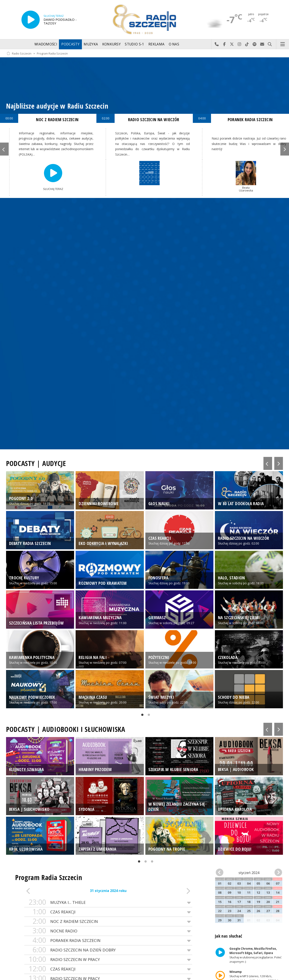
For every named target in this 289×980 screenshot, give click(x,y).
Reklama (156, 44)
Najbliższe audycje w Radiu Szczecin (57, 106)
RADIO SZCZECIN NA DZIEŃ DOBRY (108, 950)
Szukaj (270, 44)
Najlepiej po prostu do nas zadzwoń (217, 44)
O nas (174, 44)
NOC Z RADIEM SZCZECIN (108, 921)
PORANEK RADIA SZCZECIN (108, 941)
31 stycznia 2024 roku (108, 891)
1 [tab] (141, 716)
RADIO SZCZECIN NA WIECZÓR (154, 120)
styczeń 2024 (249, 873)
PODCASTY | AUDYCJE (36, 463)
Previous (4, 149)
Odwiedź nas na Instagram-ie (239, 44)
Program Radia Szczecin (52, 53)
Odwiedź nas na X (232, 44)
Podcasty (70, 44)
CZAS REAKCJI (108, 912)
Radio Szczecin (19, 53)
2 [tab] (148, 716)
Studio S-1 (134, 44)
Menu (283, 44)
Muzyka (91, 44)
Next (285, 149)
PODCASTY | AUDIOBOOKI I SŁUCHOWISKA (66, 729)
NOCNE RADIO (108, 931)
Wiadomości (46, 44)
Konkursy (111, 44)
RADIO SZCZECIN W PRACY (108, 960)
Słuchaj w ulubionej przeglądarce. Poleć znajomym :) (255, 955)
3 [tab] (151, 862)
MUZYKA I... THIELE (108, 902)
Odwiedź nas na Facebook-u (224, 44)
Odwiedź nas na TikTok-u (247, 44)
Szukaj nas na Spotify (255, 44)
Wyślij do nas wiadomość (262, 44)
